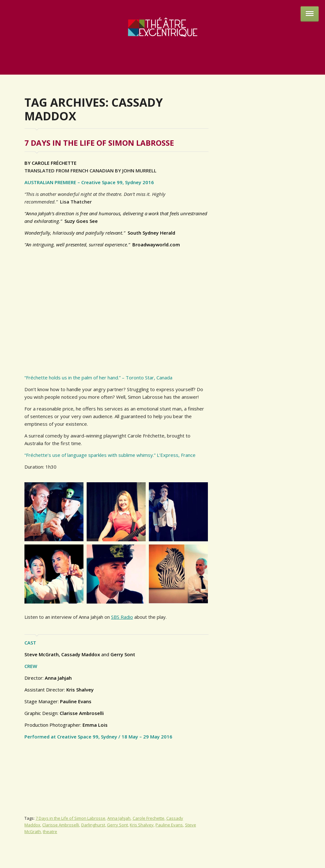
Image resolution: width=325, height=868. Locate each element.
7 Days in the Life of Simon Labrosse (99, 143)
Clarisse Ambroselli (61, 825)
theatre (50, 831)
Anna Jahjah (119, 818)
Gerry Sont (117, 825)
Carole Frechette (149, 818)
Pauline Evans (169, 825)
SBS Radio (122, 617)
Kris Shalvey (142, 825)
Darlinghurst (93, 825)
